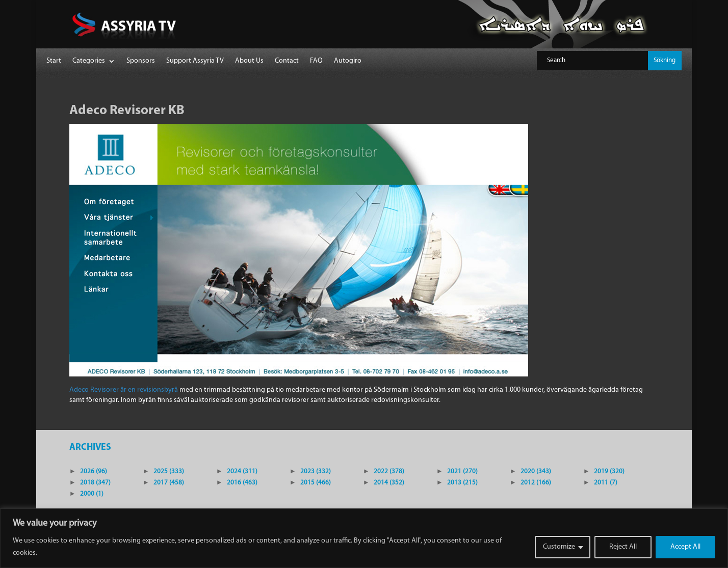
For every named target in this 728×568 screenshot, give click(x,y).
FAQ (316, 61)
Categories (89, 61)
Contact (287, 61)
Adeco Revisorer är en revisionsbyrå (124, 390)
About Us (249, 61)
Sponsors (141, 61)
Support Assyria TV (195, 61)
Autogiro (348, 61)
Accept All (685, 547)
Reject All (623, 547)
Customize (559, 547)
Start (54, 61)
